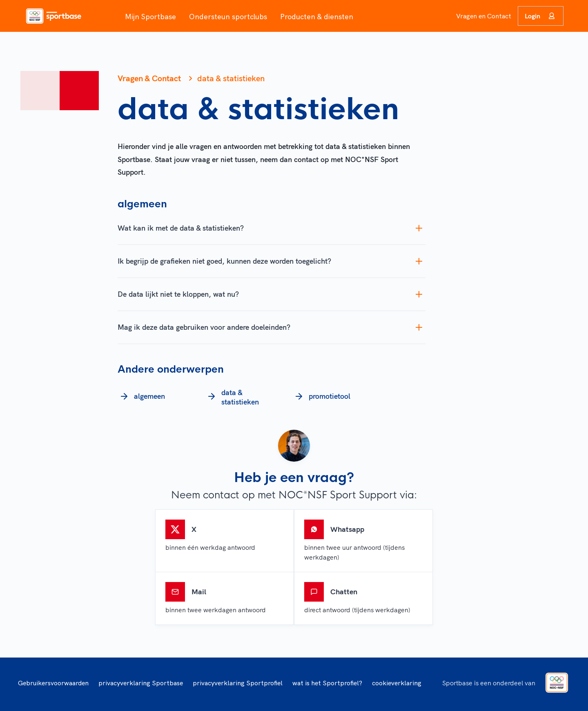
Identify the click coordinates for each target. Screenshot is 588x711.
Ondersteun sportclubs (228, 17)
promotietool (321, 396)
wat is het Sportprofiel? (327, 683)
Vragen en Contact (484, 16)
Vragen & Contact (149, 78)
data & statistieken (232, 397)
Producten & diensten (317, 17)
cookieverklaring (397, 683)
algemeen (141, 396)
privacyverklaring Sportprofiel (238, 683)
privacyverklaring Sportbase (141, 683)
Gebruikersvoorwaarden (53, 683)
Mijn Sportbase (150, 17)
